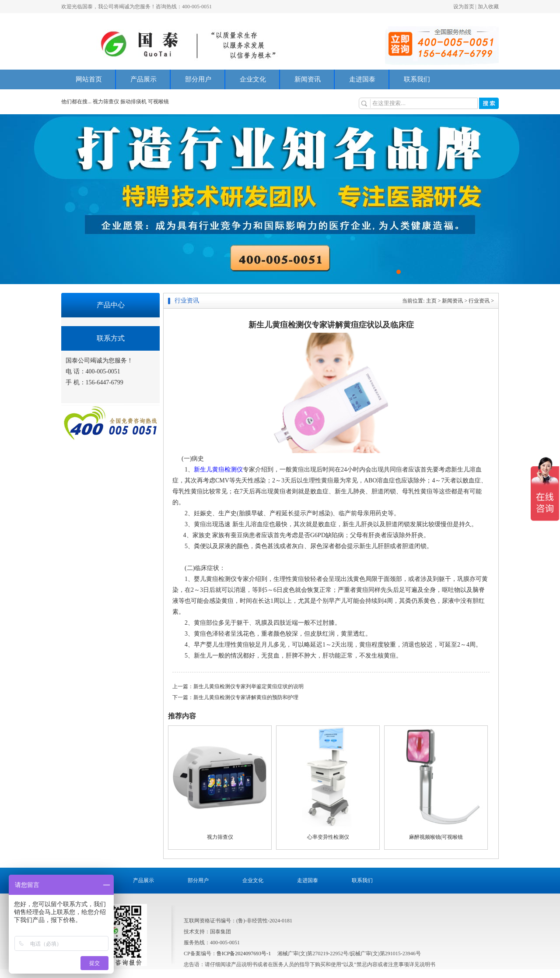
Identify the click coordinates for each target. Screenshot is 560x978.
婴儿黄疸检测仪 (215, 579)
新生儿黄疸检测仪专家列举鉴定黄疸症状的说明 (248, 686)
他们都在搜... (76, 102)
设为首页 (464, 7)
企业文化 (253, 79)
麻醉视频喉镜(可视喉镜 (436, 837)
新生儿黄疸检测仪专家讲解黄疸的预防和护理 (246, 697)
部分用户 (198, 79)
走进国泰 (362, 79)
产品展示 (143, 79)
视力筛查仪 (107, 102)
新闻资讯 (308, 79)
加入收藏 (488, 7)
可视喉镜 (158, 102)
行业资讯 (479, 301)
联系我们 (417, 79)
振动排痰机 (133, 102)
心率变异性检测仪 (328, 837)
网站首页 (89, 79)
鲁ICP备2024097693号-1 (244, 953)
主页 (431, 301)
